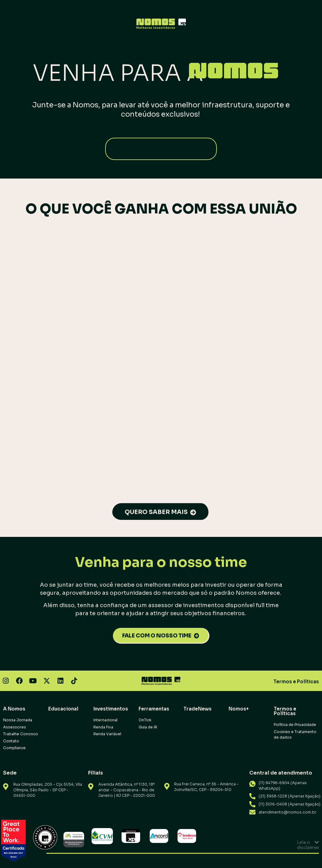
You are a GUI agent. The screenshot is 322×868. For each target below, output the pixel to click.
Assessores (15, 727)
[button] (161, 845)
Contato (11, 741)
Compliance (14, 748)
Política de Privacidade (295, 725)
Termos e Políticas (296, 682)
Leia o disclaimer (308, 845)
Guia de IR (148, 727)
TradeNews (197, 709)
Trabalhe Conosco (21, 734)
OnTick (145, 720)
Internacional (105, 720)
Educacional (63, 709)
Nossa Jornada (18, 720)
